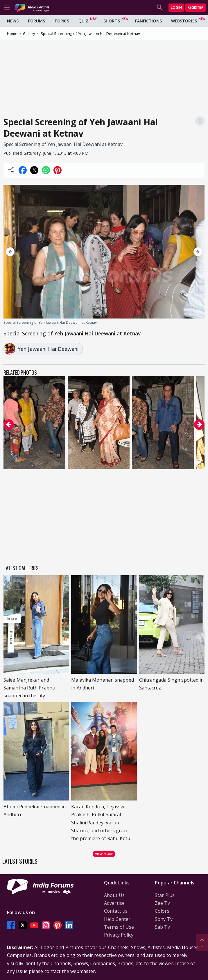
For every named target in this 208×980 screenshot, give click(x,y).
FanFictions (148, 21)
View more (104, 854)
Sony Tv (164, 919)
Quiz (83, 21)
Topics (62, 21)
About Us (114, 895)
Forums (36, 21)
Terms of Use (119, 927)
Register (196, 7)
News (13, 21)
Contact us (116, 911)
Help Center (117, 919)
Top (202, 942)
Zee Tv (162, 903)
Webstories (184, 21)
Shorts (112, 21)
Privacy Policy (119, 935)
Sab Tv (162, 927)
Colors (162, 911)
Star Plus (165, 895)
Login (176, 7)
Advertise (114, 903)
